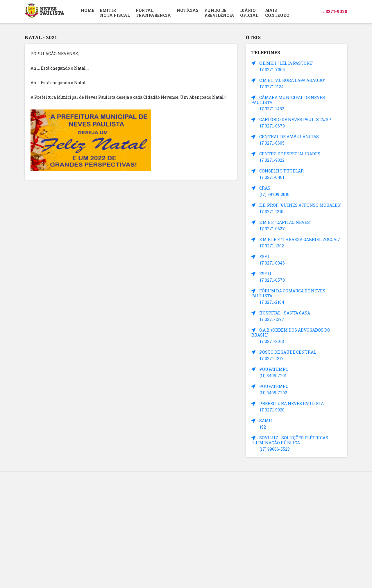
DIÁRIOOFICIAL (249, 13)
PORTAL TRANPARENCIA (153, 13)
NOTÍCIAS (188, 10)
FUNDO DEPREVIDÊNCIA (219, 13)
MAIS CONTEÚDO (277, 13)
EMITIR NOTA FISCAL (115, 13)
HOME (87, 10)
